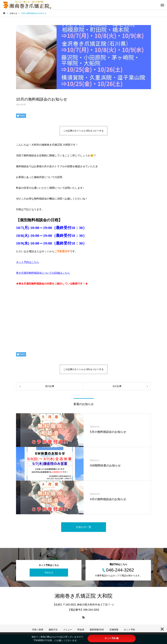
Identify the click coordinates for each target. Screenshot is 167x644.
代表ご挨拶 (38, 630)
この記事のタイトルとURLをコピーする (83, 131)
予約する (49, 572)
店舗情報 (114, 630)
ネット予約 (129, 630)
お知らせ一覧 (84, 527)
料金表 (81, 630)
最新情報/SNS (97, 630)
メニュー (68, 630)
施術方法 (53, 630)
